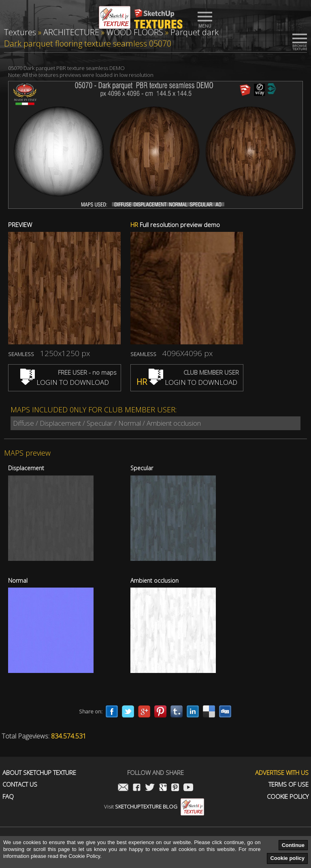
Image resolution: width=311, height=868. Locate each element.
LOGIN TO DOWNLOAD (65, 382)
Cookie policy (287, 858)
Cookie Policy (288, 797)
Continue (293, 845)
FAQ (8, 797)
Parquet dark (195, 32)
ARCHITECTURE (71, 32)
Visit (154, 806)
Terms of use (289, 784)
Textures (20, 32)
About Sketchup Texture (39, 773)
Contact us (20, 784)
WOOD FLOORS (135, 32)
